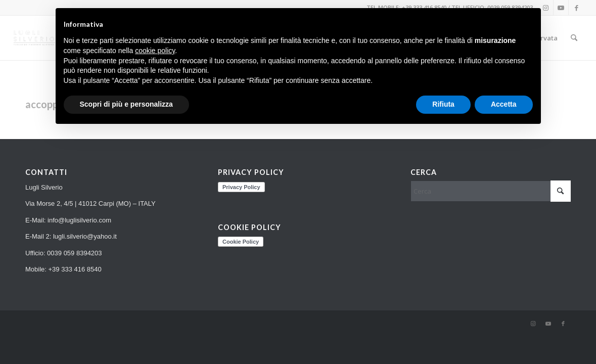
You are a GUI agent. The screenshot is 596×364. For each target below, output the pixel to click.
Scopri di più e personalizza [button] (126, 104)
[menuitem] (574, 38)
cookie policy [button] (155, 51)
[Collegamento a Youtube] (561, 8)
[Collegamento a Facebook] (576, 8)
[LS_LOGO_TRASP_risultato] (34, 38)
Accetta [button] (504, 104)
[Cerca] (574, 38)
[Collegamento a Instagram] (533, 324)
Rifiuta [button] (443, 104)
